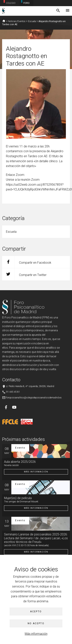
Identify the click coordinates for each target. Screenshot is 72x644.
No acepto (36, 623)
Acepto (36, 612)
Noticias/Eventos (17, 21)
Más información (36, 634)
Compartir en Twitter (24, 274)
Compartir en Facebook (27, 262)
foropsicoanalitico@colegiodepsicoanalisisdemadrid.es (34, 398)
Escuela (32, 21)
